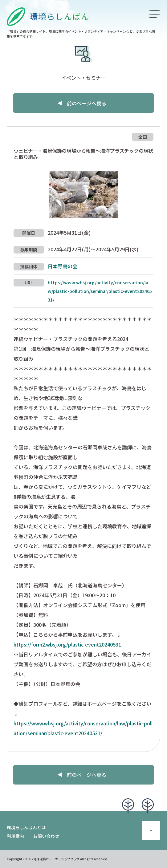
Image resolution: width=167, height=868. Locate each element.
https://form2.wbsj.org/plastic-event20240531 (67, 644)
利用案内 (15, 836)
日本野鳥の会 (63, 266)
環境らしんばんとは (26, 827)
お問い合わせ (46, 836)
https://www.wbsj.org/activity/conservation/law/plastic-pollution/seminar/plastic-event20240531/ (100, 291)
